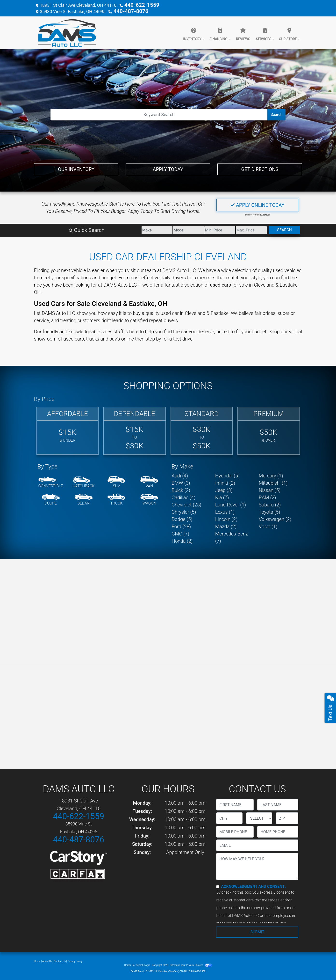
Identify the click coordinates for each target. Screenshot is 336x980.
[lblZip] (287, 817)
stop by (153, 338)
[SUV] (116, 482)
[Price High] (231, 229)
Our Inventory (76, 167)
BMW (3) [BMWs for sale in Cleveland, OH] (181, 482)
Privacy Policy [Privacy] (75, 960)
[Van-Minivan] (149, 482)
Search (276, 114)
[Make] (95, 229)
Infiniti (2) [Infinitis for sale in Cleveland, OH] (225, 482)
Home (37, 960)
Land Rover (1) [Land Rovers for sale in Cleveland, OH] (231, 504)
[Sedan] (84, 499)
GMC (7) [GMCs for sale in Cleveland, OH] (181, 533)
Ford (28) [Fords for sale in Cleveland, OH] (181, 526)
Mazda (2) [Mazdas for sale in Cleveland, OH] (226, 526)
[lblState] (259, 817)
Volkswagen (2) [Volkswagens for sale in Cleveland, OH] (275, 518)
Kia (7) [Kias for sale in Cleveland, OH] (222, 497)
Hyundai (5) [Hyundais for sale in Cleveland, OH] (227, 475)
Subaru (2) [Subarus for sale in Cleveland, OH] (270, 504)
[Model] (140, 229)
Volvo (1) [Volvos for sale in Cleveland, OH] (268, 526)
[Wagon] (149, 499)
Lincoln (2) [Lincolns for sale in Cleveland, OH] (226, 518)
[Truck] (116, 499)
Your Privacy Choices (196, 964)
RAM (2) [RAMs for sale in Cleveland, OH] (267, 497)
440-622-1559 (139, 5)
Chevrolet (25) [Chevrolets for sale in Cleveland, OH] (187, 504)
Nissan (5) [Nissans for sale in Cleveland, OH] (270, 489)
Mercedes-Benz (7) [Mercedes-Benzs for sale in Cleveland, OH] (232, 536)
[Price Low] (185, 229)
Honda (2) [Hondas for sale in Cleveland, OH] (182, 540)
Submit (257, 931)
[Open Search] (159, 114)
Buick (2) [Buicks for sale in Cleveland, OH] (181, 489)
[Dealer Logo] (65, 32)
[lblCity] (229, 817)
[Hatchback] (84, 482)
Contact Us (60, 960)
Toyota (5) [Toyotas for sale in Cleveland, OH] (269, 511)
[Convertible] (51, 482)
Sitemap (174, 964)
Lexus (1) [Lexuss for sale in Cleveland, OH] (225, 511)
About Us (47, 960)
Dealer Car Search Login (137, 964)
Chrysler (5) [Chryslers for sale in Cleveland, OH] (184, 511)
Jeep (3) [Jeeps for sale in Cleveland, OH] (224, 489)
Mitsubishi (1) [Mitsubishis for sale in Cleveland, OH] (273, 482)
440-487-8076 (128, 11)
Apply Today (168, 167)
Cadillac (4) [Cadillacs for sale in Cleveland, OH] (184, 497)
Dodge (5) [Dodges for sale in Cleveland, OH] (182, 518)
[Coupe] (51, 499)
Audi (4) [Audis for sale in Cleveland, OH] (180, 475)
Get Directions (260, 167)
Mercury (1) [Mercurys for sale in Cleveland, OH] (271, 475)
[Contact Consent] (218, 886)
